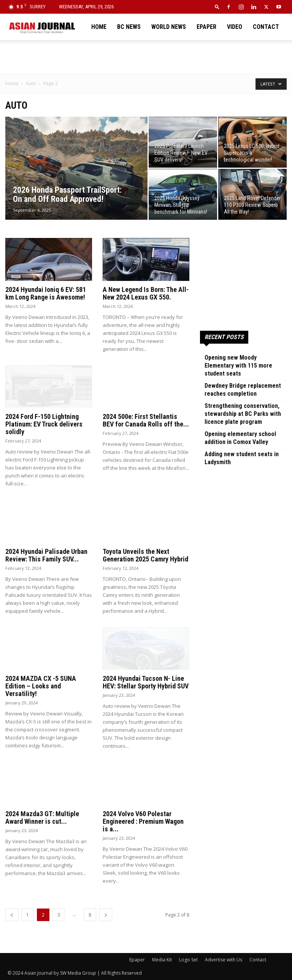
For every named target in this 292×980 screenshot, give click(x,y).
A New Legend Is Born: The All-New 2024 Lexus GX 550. (146, 293)
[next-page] (106, 915)
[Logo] (42, 27)
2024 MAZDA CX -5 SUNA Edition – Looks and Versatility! (41, 686)
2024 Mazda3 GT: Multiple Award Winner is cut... (42, 817)
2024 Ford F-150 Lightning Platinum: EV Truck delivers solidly (44, 424)
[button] (217, 7)
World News (169, 27)
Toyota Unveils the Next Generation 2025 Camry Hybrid (145, 555)
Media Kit (162, 960)
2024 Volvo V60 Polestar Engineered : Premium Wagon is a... (143, 821)
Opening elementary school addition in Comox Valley (240, 438)
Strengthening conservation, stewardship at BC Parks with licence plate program (243, 414)
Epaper (206, 27)
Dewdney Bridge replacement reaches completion (243, 390)
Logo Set (188, 960)
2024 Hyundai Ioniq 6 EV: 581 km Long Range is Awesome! (46, 293)
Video (235, 27)
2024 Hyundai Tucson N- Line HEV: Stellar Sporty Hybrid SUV (146, 682)
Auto (31, 83)
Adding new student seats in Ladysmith (242, 458)
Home (99, 27)
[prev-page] (12, 915)
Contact (266, 27)
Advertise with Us (224, 960)
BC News (129, 27)
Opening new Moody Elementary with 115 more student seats (238, 366)
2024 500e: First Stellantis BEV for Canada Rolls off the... (146, 420)
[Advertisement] (146, 57)
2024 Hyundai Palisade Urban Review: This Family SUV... (46, 555)
